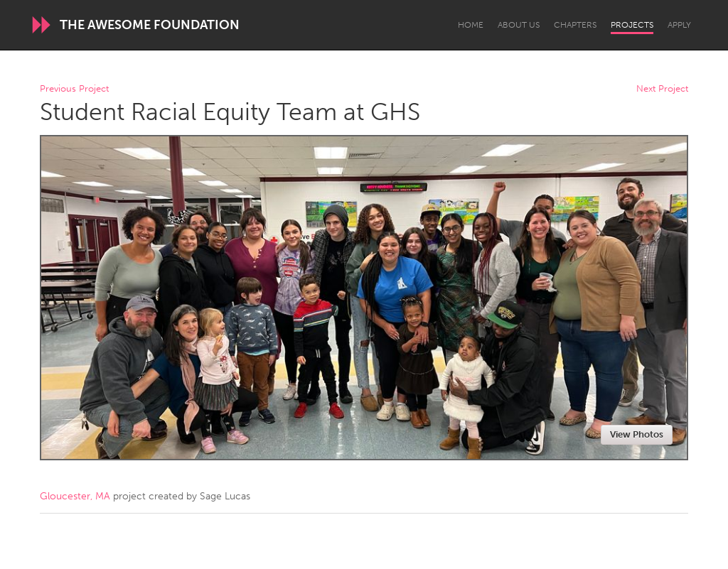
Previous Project (74, 89)
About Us (519, 25)
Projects (632, 25)
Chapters (575, 25)
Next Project (662, 89)
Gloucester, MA (75, 496)
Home (471, 25)
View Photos (637, 434)
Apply (679, 25)
